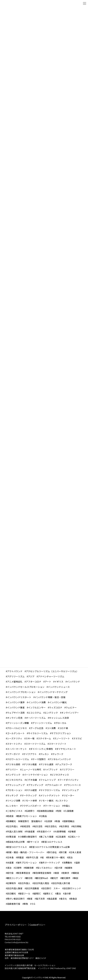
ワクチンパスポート (31, 806)
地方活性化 (51, 826)
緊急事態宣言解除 (42, 873)
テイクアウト (30, 754)
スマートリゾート (58, 744)
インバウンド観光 (58, 702)
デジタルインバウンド (60, 759)
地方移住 (65, 826)
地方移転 (77, 826)
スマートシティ (15, 744)
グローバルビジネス (17, 728)
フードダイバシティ (69, 780)
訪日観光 (11, 893)
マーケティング (29, 795)
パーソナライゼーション (36, 775)
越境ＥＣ (49, 893)
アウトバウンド (15, 671)
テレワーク (58, 754)
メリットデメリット (50, 795)
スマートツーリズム (36, 744)
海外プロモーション (27, 863)
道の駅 (68, 893)
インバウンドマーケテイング (53, 692)
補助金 (76, 873)
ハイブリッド (51, 769)
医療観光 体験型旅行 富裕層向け (25, 821)
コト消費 (51, 728)
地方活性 (38, 826)
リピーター (69, 795)
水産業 (10, 863)
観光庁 (55, 878)
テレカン (44, 754)
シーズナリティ (15, 738)
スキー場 (30, 738)
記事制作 (11, 883)
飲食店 (74, 899)
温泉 (78, 863)
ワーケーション (52, 806)
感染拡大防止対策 (16, 842)
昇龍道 (20, 857)
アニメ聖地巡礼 (15, 682)
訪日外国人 (25, 883)
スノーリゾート (62, 738)
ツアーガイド (14, 754)
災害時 (18, 868)
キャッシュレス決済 (59, 718)
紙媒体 (69, 868)
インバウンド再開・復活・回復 (50, 697)
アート (48, 682)
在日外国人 (13, 826)
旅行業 (63, 852)
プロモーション (15, 790)
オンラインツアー (70, 713)
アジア (31, 676)
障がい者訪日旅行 (16, 899)
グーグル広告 (37, 728)
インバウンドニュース (59, 687)
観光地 (29, 878)
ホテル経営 (31, 790)
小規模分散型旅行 (28, 837)
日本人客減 (76, 852)
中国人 (67, 806)
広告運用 (61, 837)
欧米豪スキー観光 (56, 857)
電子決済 (40, 899)
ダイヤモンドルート (66, 749)
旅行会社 (52, 852)
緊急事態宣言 (24, 873)
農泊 (59, 893)
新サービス (34, 842)
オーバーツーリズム (36, 718)
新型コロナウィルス (52, 842)
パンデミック (14, 775)
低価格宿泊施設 (46, 811)
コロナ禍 (63, 728)
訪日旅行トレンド (72, 888)
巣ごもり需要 (47, 837)
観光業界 (66, 878)
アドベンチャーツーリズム (51, 676)
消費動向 (68, 863)
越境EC (37, 893)
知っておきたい (45, 868)
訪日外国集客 (33, 888)
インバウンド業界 (16, 702)
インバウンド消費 (37, 702)
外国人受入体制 (15, 831)
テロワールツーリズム (18, 759)
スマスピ (78, 738)
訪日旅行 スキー (51, 888)
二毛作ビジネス (15, 811)
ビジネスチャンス (60, 775)
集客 (30, 899)
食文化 (64, 899)
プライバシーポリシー (16, 925)
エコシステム (35, 713)
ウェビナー (71, 707)
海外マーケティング (50, 863)
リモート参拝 (30, 801)
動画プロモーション (27, 816)
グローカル (61, 723)
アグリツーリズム (16, 676)
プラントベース (73, 785)
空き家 (59, 868)
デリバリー (13, 769)
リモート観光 (47, 801)
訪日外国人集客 (15, 888)
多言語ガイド (45, 831)
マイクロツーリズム (50, 790)
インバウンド (73, 682)
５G (33, 904)
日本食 (10, 857)
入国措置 (69, 811)
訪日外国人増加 (41, 883)
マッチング (13, 795)
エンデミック (51, 713)
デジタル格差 (30, 764)
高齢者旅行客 (14, 904)
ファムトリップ (48, 780)
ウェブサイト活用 (16, 713)
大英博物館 (60, 831)
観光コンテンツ (15, 878)
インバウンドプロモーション (21, 692)
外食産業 (30, 831)
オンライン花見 (15, 718)
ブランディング (36, 785)
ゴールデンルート (16, 733)
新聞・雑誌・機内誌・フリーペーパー (26, 852)
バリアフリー (68, 769)
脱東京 (66, 873)
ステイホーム (44, 738)
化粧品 (44, 816)
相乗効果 (29, 868)
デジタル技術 (14, 764)
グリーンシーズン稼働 (18, 723)
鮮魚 (26, 904)
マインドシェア (71, 790)
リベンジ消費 (14, 801)
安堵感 (72, 831)
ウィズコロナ (56, 707)
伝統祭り (30, 811)
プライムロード (54, 785)
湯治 (9, 868)
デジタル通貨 (47, 764)
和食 (58, 821)
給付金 (10, 873)
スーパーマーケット (17, 749)
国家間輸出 (69, 821)
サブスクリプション (61, 733)
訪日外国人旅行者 (61, 883)
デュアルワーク (64, 764)
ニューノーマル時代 (31, 769)
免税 (59, 811)
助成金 (10, 816)
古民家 (49, 821)
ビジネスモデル (15, 780)
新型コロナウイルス (17, 847)
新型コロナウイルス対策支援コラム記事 (50, 847)
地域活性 (26, 826)
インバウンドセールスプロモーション (26, 687)
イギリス (59, 682)
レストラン (62, 801)
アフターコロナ (33, 682)
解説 (76, 878)
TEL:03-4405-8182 (13, 937)
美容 (57, 873)
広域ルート (75, 837)
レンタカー (13, 806)
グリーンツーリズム (42, 723)
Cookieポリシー (37, 925)
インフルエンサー (37, 707)
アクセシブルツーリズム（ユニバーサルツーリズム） (52, 671)
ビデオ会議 (31, 780)
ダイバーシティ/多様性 (41, 749)
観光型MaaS (42, 878)
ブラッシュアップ (16, 785)
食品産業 (52, 899)
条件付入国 (33, 857)
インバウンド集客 (16, 707)
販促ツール (25, 893)
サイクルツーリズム (38, 733)
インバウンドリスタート (19, 697)
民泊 (70, 857)
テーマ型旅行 (39, 759)
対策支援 (11, 837)
